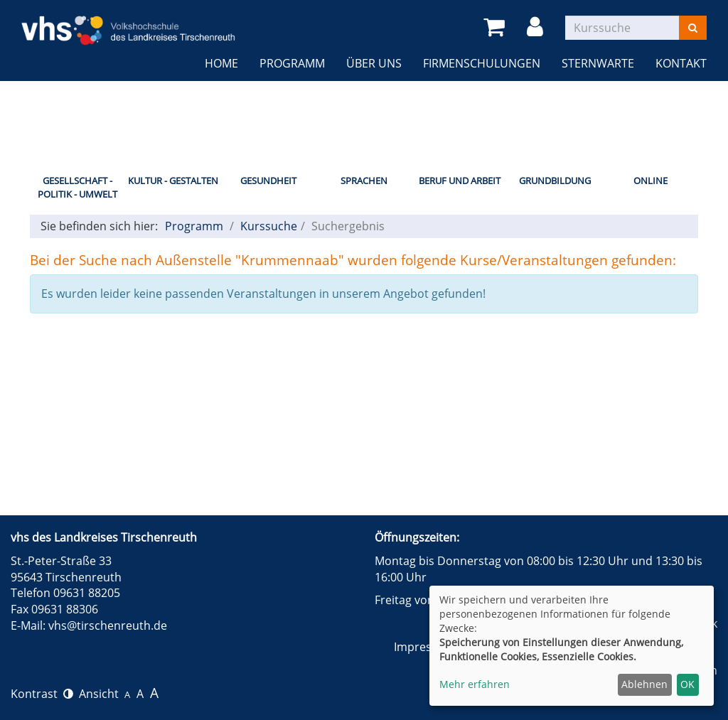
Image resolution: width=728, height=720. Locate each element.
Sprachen (364, 181)
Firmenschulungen (482, 63)
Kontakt (681, 63)
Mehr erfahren (475, 684)
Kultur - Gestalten (173, 181)
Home (221, 63)
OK (687, 684)
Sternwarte (598, 63)
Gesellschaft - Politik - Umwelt (77, 187)
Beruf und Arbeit (460, 181)
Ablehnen (644, 684)
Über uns (374, 63)
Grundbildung (555, 181)
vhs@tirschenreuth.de (108, 625)
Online (651, 181)
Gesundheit (268, 181)
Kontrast (42, 694)
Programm (292, 63)
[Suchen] (693, 28)
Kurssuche (269, 226)
